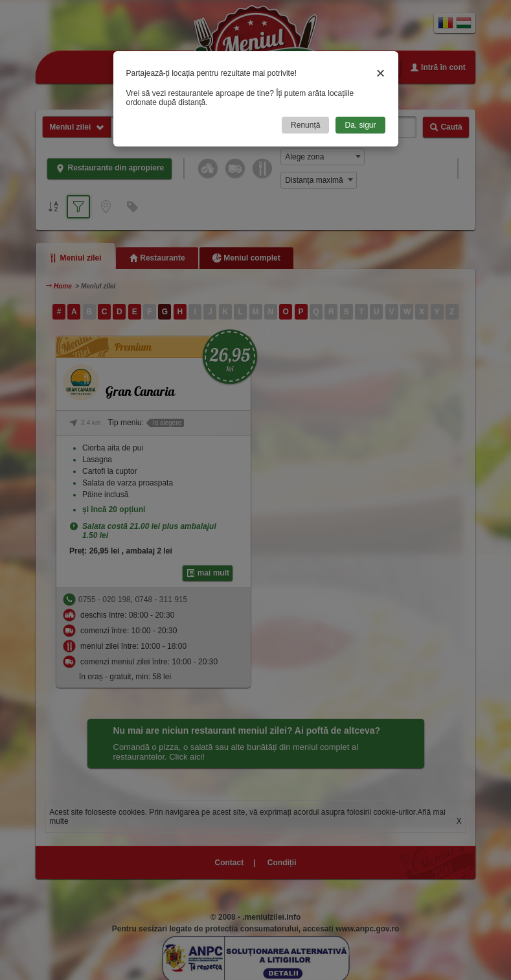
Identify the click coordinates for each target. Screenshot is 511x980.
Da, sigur (360, 125)
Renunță (305, 125)
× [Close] (380, 73)
